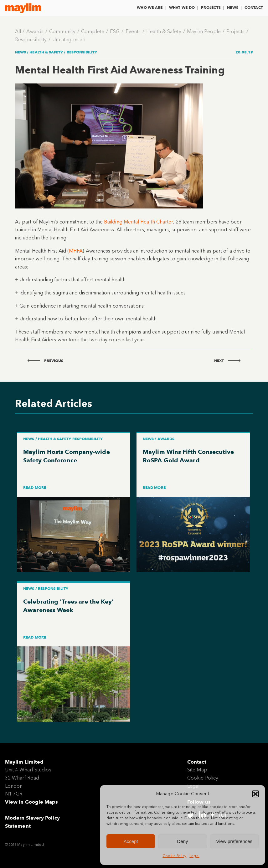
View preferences (234, 841)
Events (133, 31)
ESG (115, 31)
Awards (35, 31)
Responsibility (31, 40)
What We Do (182, 7)
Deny (182, 841)
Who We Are (150, 7)
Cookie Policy (174, 856)
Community (62, 31)
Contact (254, 7)
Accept (131, 841)
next (227, 361)
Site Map (197, 770)
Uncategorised (69, 40)
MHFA (76, 251)
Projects (211, 7)
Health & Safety (164, 31)
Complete (93, 31)
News (233, 7)
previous (46, 361)
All (18, 31)
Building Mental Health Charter (138, 222)
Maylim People (204, 31)
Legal (194, 856)
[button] (255, 794)
